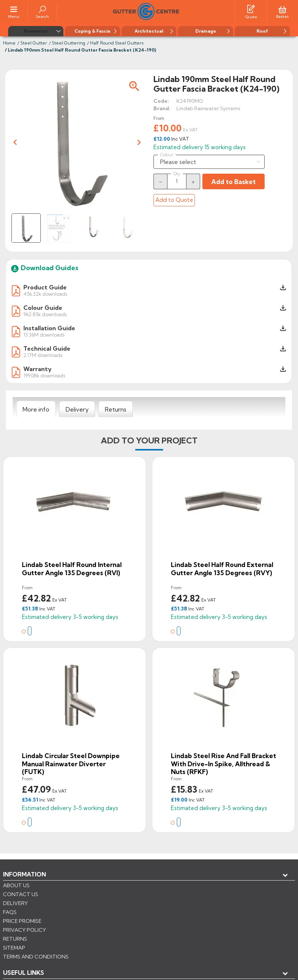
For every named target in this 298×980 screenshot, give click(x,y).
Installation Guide (49, 328)
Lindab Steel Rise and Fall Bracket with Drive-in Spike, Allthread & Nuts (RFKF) (223, 764)
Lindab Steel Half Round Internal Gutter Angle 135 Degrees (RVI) (72, 569)
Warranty (37, 369)
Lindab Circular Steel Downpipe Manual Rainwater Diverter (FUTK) (71, 764)
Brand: (162, 108)
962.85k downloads (45, 314)
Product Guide (45, 287)
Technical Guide (47, 348)
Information (24, 874)
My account (30, 899)
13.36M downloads (44, 335)
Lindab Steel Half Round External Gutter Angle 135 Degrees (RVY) (222, 569)
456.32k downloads (45, 294)
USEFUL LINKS (24, 886)
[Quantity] (177, 181)
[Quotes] (251, 9)
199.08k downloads (44, 375)
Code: (161, 101)
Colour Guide (43, 308)
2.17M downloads (43, 355)
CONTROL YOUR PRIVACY (36, 947)
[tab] (36, 409)
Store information (41, 911)
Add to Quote (174, 200)
